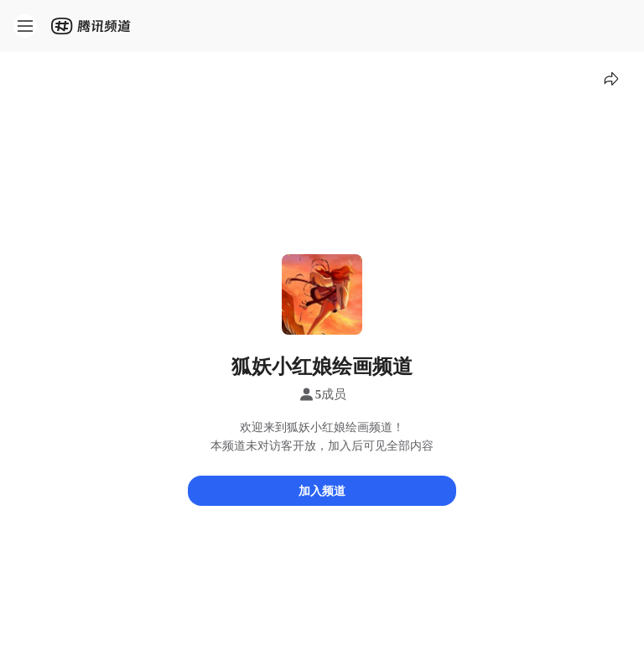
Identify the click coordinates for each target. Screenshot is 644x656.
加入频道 (322, 490)
